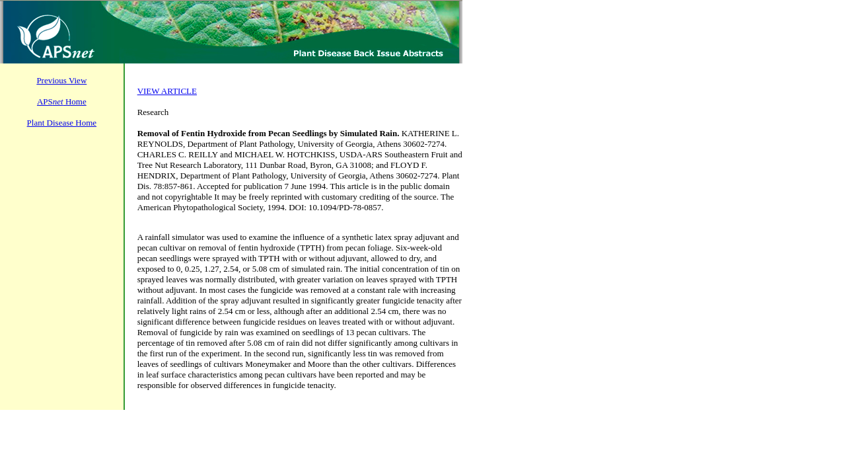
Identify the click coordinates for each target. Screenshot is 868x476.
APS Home (62, 101)
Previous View (61, 80)
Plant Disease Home (62, 123)
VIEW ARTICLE (167, 91)
